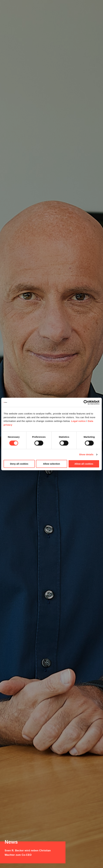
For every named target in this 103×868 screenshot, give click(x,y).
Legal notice (78, 421)
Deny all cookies (19, 464)
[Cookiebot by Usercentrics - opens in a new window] (86, 402)
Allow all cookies (84, 464)
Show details (86, 454)
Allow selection (51, 464)
